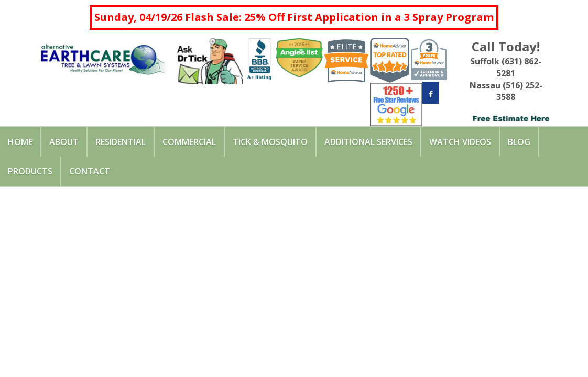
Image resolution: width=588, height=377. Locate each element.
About (64, 142)
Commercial (189, 142)
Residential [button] (121, 142)
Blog (519, 142)
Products (30, 171)
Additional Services (368, 142)
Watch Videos (460, 142)
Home (20, 142)
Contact (90, 171)
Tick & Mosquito (270, 142)
